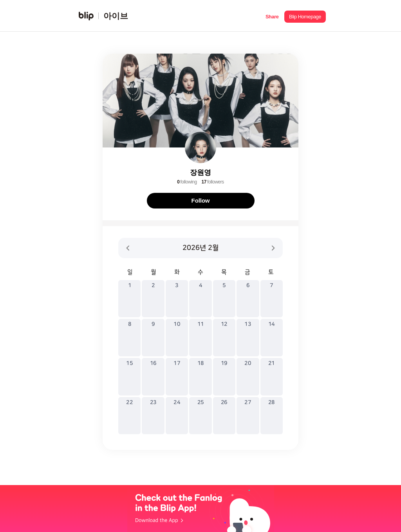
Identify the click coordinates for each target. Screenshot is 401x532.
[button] (272, 16)
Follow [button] (201, 200)
